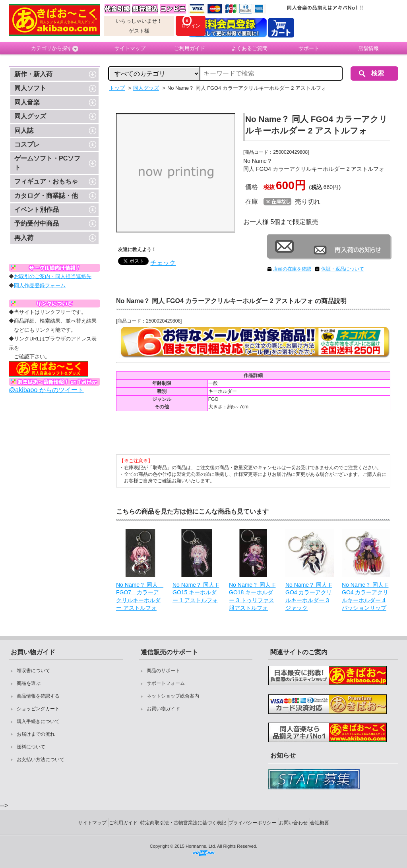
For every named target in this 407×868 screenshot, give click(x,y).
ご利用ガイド (190, 48)
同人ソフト (30, 88)
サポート (309, 48)
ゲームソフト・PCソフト (47, 163)
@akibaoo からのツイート (46, 390)
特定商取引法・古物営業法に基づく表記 (183, 823)
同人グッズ (30, 116)
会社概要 (320, 823)
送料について (31, 747)
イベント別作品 (37, 210)
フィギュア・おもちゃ (46, 181)
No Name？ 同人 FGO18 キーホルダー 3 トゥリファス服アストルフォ (252, 596)
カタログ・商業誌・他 (46, 196)
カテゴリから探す (55, 48)
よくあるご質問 (249, 48)
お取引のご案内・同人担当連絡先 (53, 276)
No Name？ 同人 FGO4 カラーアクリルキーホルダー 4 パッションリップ (365, 596)
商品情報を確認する (38, 696)
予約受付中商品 (37, 223)
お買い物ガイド (163, 709)
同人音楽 (27, 102)
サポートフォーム (166, 683)
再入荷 (24, 238)
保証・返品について (343, 269)
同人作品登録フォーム (40, 285)
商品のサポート (163, 671)
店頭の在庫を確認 (292, 269)
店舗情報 (368, 48)
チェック (163, 263)
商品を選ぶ (29, 683)
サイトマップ (130, 48)
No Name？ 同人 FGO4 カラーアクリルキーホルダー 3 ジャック (309, 596)
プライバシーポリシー (252, 823)
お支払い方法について (41, 760)
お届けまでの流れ (36, 734)
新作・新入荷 (33, 74)
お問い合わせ (293, 823)
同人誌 (24, 130)
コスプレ (27, 144)
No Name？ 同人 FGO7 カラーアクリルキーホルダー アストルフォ (140, 596)
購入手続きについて (38, 721)
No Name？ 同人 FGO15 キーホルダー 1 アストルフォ (196, 593)
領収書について (33, 671)
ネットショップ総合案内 (173, 696)
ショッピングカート (38, 709)
